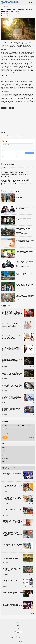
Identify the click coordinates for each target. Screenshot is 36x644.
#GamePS (4, 450)
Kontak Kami (22, 638)
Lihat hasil (31, 437)
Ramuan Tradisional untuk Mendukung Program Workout (15, 177)
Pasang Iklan (23, 636)
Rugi (5, 429)
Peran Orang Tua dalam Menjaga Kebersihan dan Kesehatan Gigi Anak (17, 168)
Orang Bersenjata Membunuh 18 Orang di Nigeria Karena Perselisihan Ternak (25, 230)
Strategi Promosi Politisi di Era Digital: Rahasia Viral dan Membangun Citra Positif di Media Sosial (13, 546)
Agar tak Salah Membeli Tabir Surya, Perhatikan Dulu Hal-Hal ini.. (25, 241)
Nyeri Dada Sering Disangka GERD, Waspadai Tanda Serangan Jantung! (16, 184)
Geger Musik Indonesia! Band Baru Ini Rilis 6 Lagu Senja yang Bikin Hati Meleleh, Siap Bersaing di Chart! (12, 325)
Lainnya (33, 306)
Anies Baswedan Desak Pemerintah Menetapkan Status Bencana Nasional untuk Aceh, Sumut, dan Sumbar (12, 397)
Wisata (17, 276)
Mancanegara (18, 199)
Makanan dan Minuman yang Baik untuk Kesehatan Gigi (16, 77)
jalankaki (15, 136)
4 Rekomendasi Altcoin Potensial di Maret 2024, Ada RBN (25, 252)
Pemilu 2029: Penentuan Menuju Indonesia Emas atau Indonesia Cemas (12, 605)
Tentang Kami (8, 636)
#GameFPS (5, 461)
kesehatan (4, 136)
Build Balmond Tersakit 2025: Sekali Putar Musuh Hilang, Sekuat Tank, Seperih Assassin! (11, 409)
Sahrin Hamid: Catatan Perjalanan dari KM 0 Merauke (12, 510)
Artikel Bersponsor (15, 636)
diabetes (20, 136)
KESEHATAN (6, 7)
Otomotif (18, 265)
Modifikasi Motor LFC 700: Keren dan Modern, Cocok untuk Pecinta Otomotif (25, 263)
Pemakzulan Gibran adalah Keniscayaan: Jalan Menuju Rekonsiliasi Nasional (13, 593)
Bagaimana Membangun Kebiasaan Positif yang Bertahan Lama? (24, 285)
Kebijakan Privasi (15, 638)
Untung (6, 433)
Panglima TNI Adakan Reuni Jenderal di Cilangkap (25, 197)
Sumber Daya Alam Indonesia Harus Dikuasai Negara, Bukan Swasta (11, 558)
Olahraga (18, 221)
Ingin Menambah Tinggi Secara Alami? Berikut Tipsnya (15, 175)
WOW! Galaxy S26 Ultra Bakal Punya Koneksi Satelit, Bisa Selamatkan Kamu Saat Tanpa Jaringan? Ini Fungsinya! (12, 385)
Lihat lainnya (31, 613)
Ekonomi (17, 254)
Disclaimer (29, 636)
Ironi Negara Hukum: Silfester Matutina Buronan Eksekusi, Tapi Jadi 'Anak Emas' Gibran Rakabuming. (13, 498)
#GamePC (4, 447)
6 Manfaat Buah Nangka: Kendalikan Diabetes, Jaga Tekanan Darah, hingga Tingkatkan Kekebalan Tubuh (16, 172)
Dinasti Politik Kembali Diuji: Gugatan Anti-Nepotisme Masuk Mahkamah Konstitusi (12, 487)
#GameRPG (5, 456)
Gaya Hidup (18, 210)
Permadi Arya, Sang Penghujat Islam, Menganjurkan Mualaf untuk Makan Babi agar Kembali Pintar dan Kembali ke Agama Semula (13, 522)
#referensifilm (6, 453)
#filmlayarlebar (6, 459)
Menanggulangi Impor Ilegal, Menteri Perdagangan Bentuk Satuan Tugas (25, 296)
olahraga (10, 136)
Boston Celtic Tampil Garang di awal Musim (25, 219)
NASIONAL (18, 298)
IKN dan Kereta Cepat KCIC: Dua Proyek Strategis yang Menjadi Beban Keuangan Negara (12, 570)
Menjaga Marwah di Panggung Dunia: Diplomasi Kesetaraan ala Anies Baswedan (12, 475)
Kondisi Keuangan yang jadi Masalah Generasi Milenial (25, 208)
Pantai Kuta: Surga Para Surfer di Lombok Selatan (24, 274)
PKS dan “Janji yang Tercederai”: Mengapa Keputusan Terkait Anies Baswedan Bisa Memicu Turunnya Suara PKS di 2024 (12, 534)
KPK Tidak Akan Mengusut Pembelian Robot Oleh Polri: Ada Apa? (12, 581)
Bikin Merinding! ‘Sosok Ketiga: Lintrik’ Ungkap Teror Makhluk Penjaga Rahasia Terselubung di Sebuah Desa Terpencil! (12, 373)
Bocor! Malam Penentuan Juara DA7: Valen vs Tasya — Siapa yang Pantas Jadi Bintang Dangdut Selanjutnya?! (12, 337)
